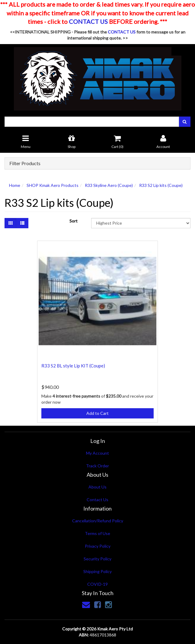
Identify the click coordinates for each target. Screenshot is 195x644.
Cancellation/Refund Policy (98, 521)
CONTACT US (88, 21)
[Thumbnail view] (11, 223)
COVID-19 (97, 584)
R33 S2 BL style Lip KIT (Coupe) (73, 366)
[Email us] (86, 604)
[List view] (22, 223)
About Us (97, 487)
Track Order (97, 466)
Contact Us (97, 500)
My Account (97, 453)
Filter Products (25, 163)
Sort (74, 221)
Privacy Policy (98, 546)
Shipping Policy (97, 571)
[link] (97, 604)
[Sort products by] (141, 223)
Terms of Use (97, 533)
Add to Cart (97, 413)
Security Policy (97, 559)
